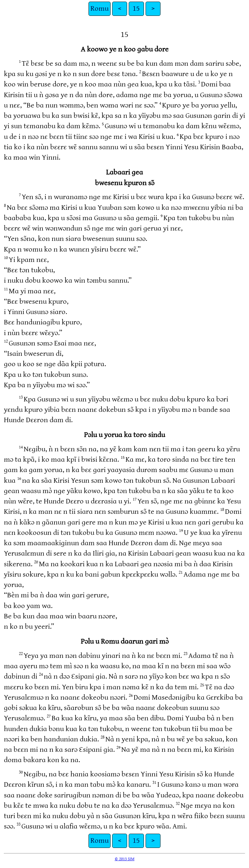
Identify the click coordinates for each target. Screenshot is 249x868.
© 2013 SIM (125, 859)
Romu (100, 9)
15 (136, 9)
